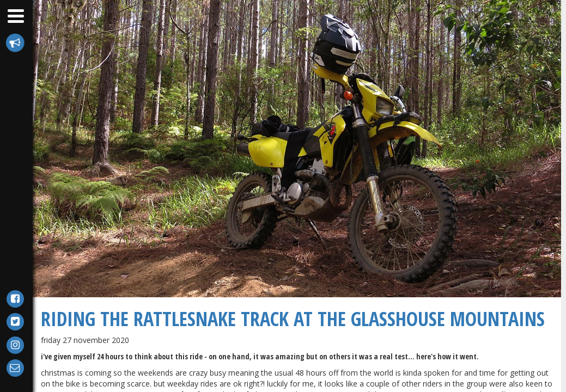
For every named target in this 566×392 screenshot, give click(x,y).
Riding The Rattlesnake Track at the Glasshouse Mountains (293, 319)
